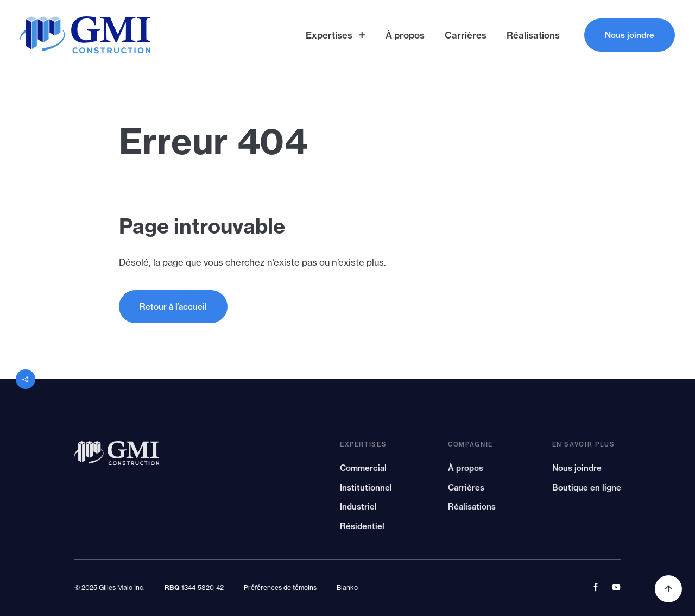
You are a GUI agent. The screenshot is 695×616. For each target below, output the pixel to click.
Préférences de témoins (280, 587)
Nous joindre (577, 472)
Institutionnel (366, 491)
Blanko (347, 587)
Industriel (358, 510)
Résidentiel (362, 530)
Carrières (466, 491)
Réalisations (472, 510)
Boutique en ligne (587, 491)
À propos (466, 472)
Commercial (363, 472)
